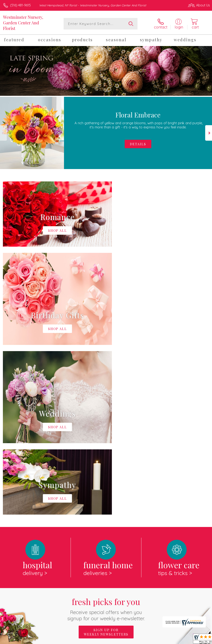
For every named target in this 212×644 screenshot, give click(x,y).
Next (209, 133)
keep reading (160, 497)
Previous (3, 133)
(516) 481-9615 (20, 5)
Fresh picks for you (106, 439)
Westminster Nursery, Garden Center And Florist (23, 23)
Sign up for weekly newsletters (106, 462)
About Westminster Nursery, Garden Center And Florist (51, 488)
